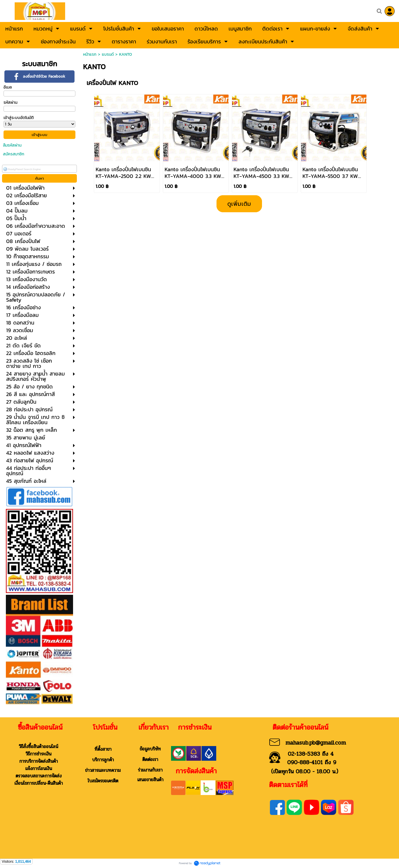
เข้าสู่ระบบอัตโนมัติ (19, 118)
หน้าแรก (90, 54)
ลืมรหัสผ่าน (12, 145)
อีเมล (8, 87)
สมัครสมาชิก (14, 154)
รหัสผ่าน (10, 102)
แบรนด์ (108, 54)
